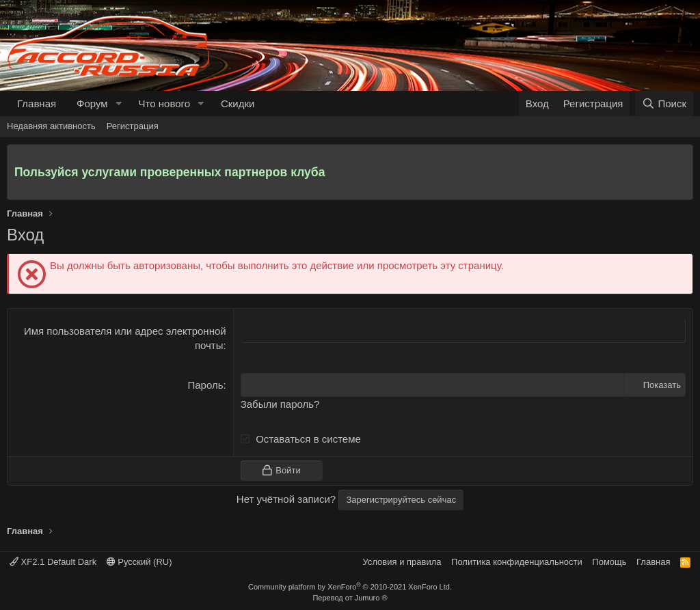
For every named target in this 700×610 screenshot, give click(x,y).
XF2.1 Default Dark (53, 562)
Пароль (205, 385)
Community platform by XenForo (350, 587)
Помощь (609, 562)
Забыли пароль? (280, 404)
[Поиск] (664, 103)
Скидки (238, 103)
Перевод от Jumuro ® (350, 598)
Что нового (164, 103)
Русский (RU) (139, 562)
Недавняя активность (51, 126)
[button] (119, 103)
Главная (37, 103)
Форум (92, 103)
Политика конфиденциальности (517, 562)
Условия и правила (402, 562)
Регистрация (133, 126)
